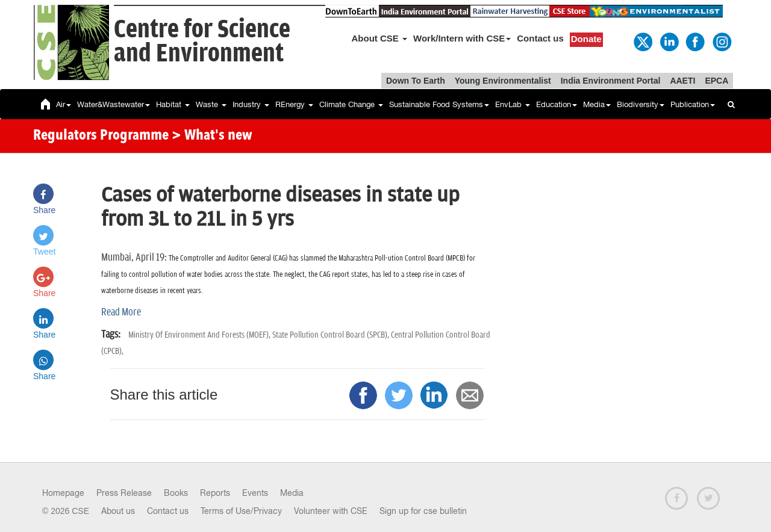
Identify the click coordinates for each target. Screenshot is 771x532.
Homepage (63, 493)
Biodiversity (641, 104)
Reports (215, 493)
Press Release (124, 493)
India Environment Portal (611, 81)
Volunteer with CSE (331, 511)
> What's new (212, 136)
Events (255, 493)
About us (118, 511)
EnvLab (513, 104)
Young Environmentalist (503, 81)
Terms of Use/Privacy (241, 511)
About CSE (380, 38)
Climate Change (351, 104)
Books (176, 493)
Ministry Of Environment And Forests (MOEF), (200, 335)
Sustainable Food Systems (439, 104)
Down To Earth (416, 81)
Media (597, 104)
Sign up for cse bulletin (423, 511)
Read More (121, 312)
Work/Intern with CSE (462, 38)
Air (64, 104)
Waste (211, 104)
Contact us (540, 38)
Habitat (173, 104)
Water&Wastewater (114, 104)
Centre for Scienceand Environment (202, 42)
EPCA (716, 81)
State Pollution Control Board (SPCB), (332, 335)
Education (557, 104)
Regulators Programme (101, 136)
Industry (251, 104)
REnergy (294, 104)
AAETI (682, 81)
